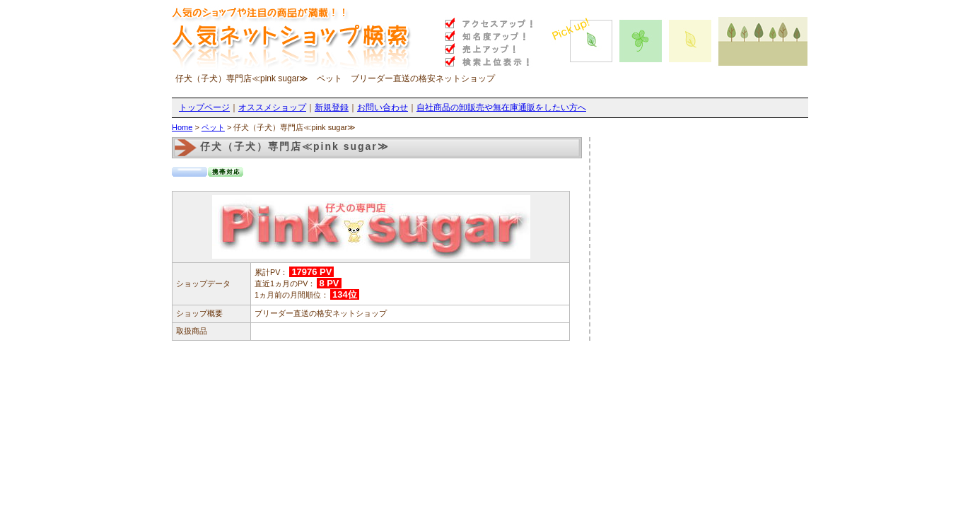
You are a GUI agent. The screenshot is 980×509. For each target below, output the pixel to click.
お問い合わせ (383, 107)
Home (182, 127)
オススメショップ (272, 107)
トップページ (204, 107)
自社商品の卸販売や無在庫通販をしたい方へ (501, 107)
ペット (213, 127)
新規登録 (332, 107)
